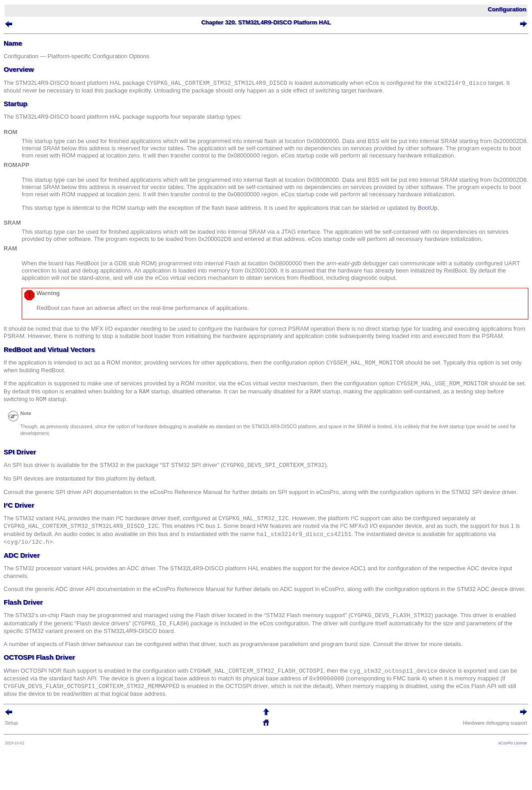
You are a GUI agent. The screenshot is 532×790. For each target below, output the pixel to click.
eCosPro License (513, 743)
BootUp (428, 208)
